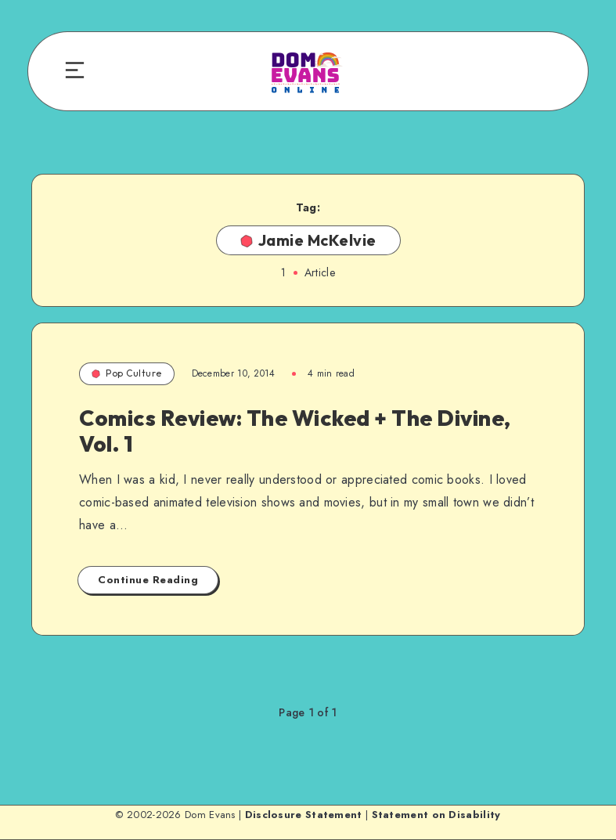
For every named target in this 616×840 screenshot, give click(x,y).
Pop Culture (127, 373)
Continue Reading (148, 580)
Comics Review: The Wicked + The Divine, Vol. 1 (295, 431)
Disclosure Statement (304, 815)
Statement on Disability (436, 815)
